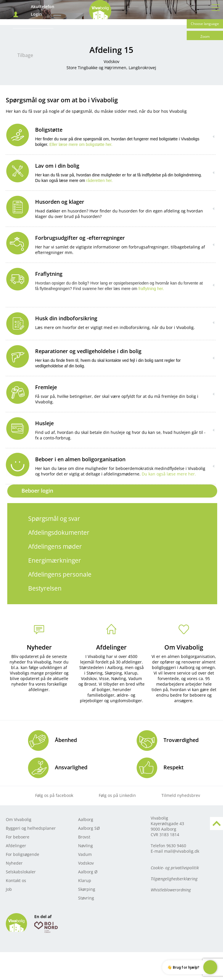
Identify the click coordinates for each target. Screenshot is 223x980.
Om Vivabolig (184, 647)
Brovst (84, 837)
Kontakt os (16, 880)
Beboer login (37, 491)
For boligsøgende (23, 854)
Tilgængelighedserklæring (174, 879)
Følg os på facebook (54, 795)
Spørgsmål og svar (54, 518)
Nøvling (86, 846)
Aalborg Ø (88, 872)
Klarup (85, 880)
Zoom (205, 36)
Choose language (205, 24)
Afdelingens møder (55, 546)
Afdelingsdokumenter (59, 532)
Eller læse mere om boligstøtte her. (81, 144)
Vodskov (86, 863)
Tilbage (25, 55)
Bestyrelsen (45, 588)
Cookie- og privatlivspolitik (175, 868)
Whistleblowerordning (171, 890)
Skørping (87, 889)
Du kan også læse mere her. (169, 474)
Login (36, 14)
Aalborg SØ (89, 828)
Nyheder (39, 647)
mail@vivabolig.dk (182, 851)
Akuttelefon (43, 7)
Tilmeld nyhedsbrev (181, 795)
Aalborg (86, 819)
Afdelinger (111, 647)
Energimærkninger (55, 560)
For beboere (18, 837)
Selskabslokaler (21, 872)
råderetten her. (99, 180)
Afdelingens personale (60, 574)
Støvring (86, 898)
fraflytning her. (151, 289)
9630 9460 (176, 846)
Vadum (85, 854)
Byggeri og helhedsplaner (31, 828)
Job (9, 889)
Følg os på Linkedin (117, 795)
